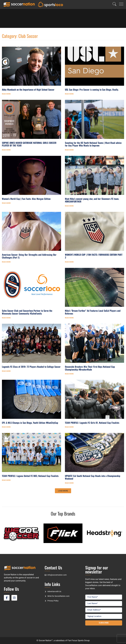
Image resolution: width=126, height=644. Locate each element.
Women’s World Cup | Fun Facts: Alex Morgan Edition (26, 199)
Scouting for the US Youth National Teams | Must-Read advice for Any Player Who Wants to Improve (93, 144)
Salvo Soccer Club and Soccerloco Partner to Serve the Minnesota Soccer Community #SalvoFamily (27, 312)
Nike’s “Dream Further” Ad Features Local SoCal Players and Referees (93, 312)
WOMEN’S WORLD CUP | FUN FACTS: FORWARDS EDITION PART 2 (94, 256)
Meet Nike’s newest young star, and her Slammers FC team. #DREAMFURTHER (92, 200)
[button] (63, 491)
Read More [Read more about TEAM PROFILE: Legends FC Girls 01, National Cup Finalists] (69, 427)
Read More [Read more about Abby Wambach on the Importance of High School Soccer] (6, 94)
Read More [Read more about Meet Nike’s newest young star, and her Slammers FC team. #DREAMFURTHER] (69, 206)
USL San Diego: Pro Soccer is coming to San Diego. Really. (92, 90)
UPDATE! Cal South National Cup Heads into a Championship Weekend (93, 477)
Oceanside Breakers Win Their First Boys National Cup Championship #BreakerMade (90, 368)
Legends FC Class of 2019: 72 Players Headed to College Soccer (31, 367)
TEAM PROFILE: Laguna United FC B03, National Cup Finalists (30, 476)
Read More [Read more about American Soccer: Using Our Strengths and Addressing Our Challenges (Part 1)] (6, 262)
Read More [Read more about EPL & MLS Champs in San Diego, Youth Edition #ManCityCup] (6, 427)
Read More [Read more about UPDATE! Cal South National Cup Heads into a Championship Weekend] (69, 483)
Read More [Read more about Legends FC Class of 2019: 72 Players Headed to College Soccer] (6, 371)
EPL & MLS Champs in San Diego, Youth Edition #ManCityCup (30, 423)
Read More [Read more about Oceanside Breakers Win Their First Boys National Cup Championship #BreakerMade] (69, 374)
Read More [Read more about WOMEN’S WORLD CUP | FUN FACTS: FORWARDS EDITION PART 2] (69, 262)
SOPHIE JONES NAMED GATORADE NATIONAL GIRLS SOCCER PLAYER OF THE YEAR (29, 144)
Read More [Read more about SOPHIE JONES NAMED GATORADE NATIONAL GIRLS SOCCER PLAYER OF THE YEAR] (6, 150)
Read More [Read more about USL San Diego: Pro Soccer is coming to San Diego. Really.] (69, 94)
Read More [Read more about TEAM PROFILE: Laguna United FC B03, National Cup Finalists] (6, 480)
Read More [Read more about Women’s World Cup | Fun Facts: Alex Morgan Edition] (6, 203)
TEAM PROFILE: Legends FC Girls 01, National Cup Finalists (92, 423)
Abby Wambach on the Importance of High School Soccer (28, 90)
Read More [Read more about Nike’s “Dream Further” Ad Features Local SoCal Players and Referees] (69, 318)
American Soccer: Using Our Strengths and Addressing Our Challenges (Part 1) (29, 256)
